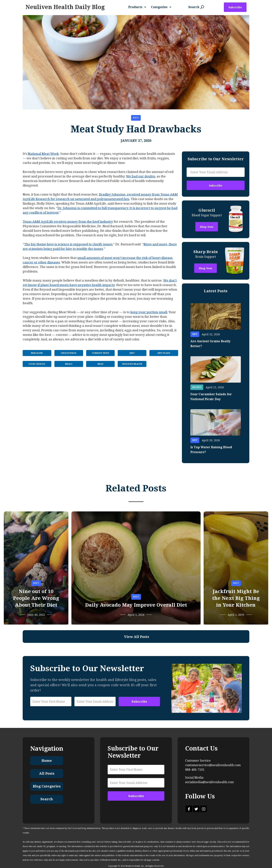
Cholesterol (69, 353)
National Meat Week (43, 154)
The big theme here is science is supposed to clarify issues (68, 244)
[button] (139, 7)
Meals (69, 364)
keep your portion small (149, 312)
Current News (100, 353)
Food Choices (37, 364)
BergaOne (37, 353)
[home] (65, 7)
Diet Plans (164, 353)
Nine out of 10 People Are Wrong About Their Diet (36, 598)
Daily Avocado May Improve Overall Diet (136, 605)
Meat (100, 364)
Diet (136, 118)
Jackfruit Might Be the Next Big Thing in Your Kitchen (236, 598)
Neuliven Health (132, 364)
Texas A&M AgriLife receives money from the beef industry (68, 222)
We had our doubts (141, 176)
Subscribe (235, 7)
